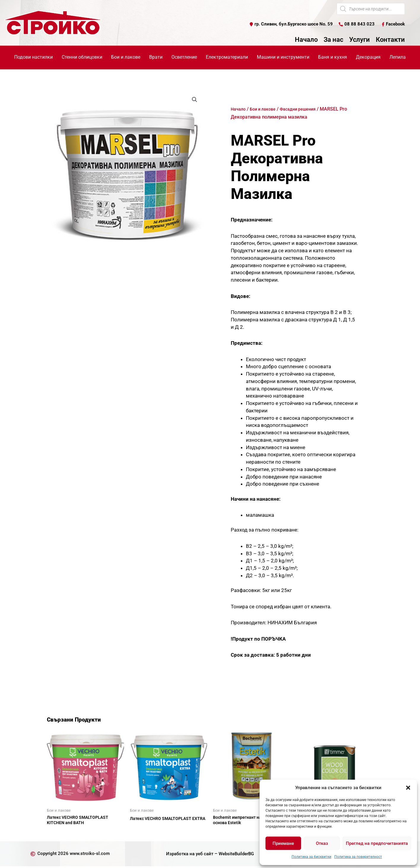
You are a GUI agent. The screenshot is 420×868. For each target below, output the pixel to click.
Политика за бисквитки (311, 857)
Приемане (283, 843)
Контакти (390, 40)
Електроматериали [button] (227, 57)
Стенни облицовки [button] (82, 57)
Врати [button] (156, 57)
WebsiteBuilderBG (238, 855)
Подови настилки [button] (34, 57)
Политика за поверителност (358, 857)
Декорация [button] (368, 57)
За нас (333, 40)
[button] (408, 788)
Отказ (322, 843)
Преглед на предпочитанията (377, 843)
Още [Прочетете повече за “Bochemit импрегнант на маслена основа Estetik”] (225, 834)
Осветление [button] (184, 57)
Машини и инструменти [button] (283, 57)
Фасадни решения (306, 109)
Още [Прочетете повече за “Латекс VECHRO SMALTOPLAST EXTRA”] (142, 834)
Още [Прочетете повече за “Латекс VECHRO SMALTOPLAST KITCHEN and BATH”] (59, 834)
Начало (306, 40)
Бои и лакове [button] (126, 57)
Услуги (359, 40)
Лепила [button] (398, 57)
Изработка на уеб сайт (188, 855)
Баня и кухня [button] (333, 57)
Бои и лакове (266, 109)
